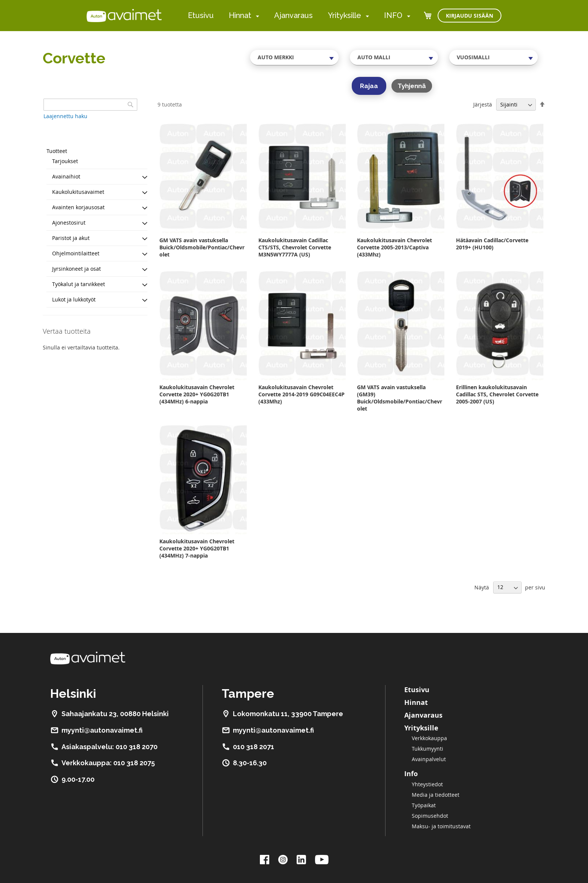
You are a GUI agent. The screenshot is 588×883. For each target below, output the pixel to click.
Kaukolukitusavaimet (78, 192)
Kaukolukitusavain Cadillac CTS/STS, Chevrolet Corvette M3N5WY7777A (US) (295, 247)
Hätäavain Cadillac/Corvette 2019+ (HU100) (492, 244)
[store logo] (124, 15)
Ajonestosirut (69, 223)
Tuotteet (57, 151)
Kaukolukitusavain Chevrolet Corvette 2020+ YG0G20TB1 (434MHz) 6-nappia (197, 394)
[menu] (299, 16)
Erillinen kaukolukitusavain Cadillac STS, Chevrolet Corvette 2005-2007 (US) (497, 394)
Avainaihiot (66, 176)
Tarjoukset (65, 161)
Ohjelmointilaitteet (76, 253)
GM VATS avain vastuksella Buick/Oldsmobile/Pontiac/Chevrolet (202, 247)
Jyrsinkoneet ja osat (76, 269)
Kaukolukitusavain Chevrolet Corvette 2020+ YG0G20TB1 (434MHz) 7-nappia (197, 548)
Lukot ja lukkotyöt (74, 299)
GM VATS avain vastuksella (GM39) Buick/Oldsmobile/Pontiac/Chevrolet (400, 398)
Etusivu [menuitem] (201, 15)
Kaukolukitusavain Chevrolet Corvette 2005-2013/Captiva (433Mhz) (394, 247)
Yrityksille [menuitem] (344, 15)
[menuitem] (256, 16)
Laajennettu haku (65, 116)
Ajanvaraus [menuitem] (293, 15)
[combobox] (294, 57)
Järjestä (483, 104)
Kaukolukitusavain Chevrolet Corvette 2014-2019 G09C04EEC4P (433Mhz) (301, 394)
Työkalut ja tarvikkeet (79, 284)
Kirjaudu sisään (469, 16)
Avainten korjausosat (78, 207)
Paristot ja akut (71, 238)
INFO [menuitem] (393, 15)
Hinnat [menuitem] (240, 15)
